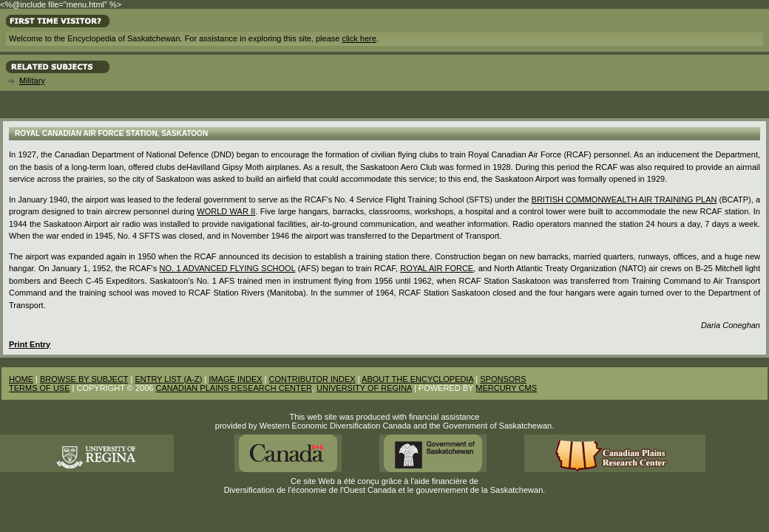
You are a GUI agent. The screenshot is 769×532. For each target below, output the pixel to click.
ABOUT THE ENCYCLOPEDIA (417, 379)
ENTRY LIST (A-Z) (168, 379)
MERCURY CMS (506, 388)
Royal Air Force (437, 268)
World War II (226, 211)
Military (32, 81)
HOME (21, 379)
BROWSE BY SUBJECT (84, 379)
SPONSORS (503, 379)
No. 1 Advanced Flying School (228, 268)
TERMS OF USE (40, 388)
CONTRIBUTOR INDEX (312, 379)
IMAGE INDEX (235, 379)
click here (359, 38)
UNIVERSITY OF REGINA (364, 388)
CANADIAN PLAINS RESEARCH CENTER (234, 388)
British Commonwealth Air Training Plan (624, 199)
